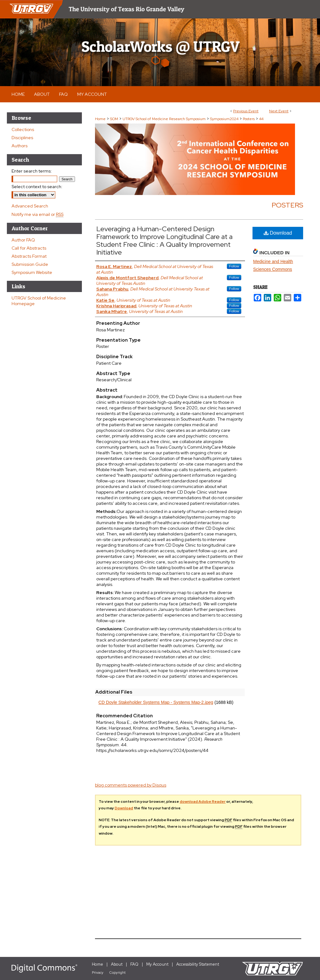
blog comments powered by (131, 785)
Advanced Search (30, 206)
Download (278, 233)
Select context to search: (37, 187)
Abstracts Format (29, 256)
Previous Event (246, 111)
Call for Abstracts (29, 248)
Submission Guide (30, 264)
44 (261, 119)
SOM (115, 119)
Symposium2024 (225, 119)
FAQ (134, 964)
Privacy (98, 973)
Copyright (117, 973)
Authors (20, 146)
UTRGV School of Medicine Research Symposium (165, 119)
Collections (23, 129)
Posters (249, 119)
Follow (234, 266)
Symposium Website (32, 272)
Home (100, 119)
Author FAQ (23, 240)
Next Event (279, 111)
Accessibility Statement (198, 964)
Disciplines (22, 138)
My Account (157, 964)
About (117, 964)
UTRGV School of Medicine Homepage (39, 301)
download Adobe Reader (203, 802)
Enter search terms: (32, 171)
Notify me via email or (37, 214)
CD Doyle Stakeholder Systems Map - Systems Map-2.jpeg (156, 702)
